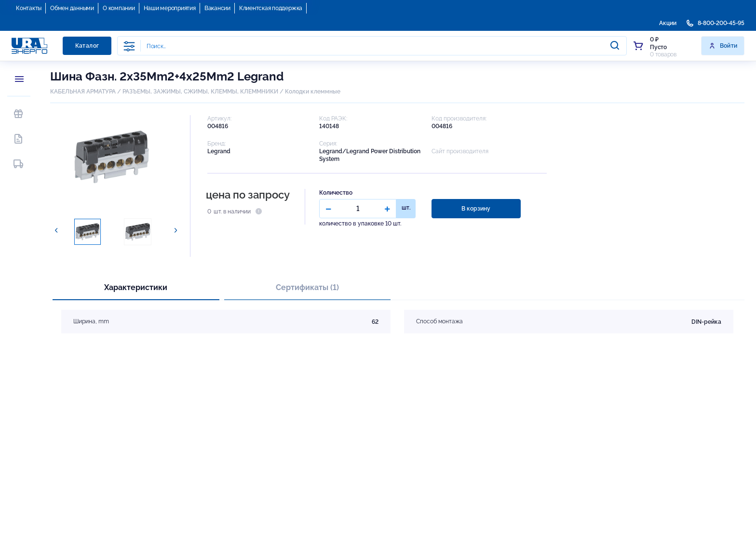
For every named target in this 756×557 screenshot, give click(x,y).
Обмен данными (72, 8)
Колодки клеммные (313, 92)
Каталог (87, 46)
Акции (668, 23)
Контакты (29, 8)
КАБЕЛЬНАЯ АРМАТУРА (83, 92)
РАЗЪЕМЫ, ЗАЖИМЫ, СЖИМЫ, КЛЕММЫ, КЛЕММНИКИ (200, 92)
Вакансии (217, 8)
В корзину (476, 209)
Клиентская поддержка (271, 8)
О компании (119, 8)
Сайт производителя (460, 151)
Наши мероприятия (170, 8)
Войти (723, 46)
